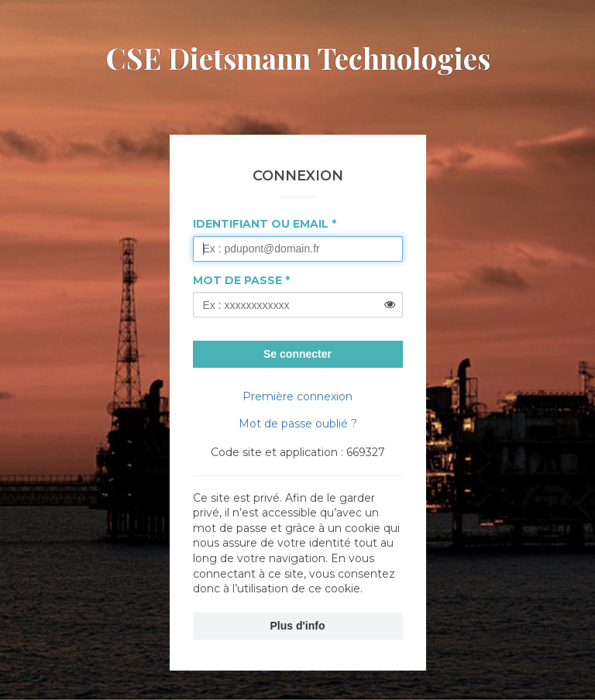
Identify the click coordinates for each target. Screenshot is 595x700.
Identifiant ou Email (261, 224)
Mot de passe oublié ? (298, 424)
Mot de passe (237, 280)
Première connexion (297, 396)
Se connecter (297, 354)
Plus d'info (298, 626)
